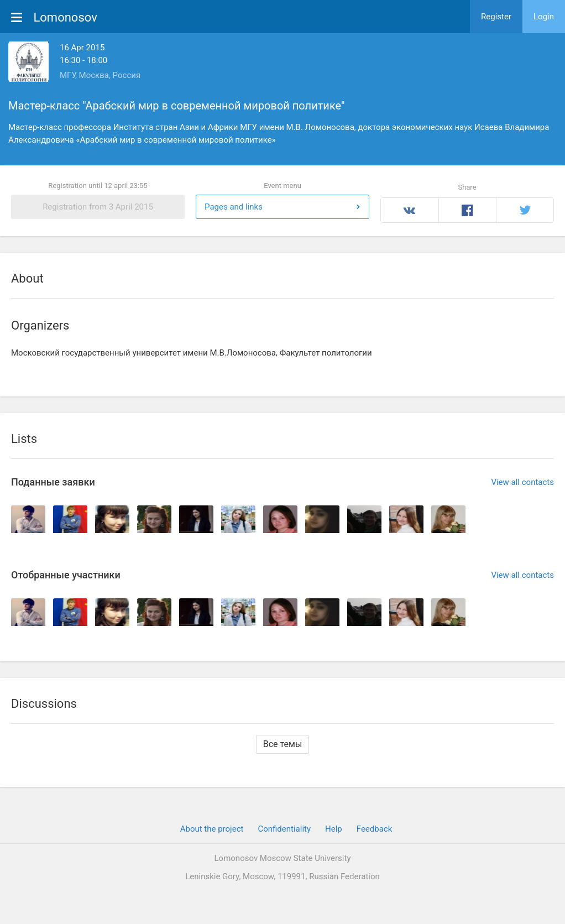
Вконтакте (410, 210)
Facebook (467, 210)
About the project (212, 829)
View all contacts (522, 482)
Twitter (525, 210)
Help (334, 829)
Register (496, 17)
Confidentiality (284, 829)
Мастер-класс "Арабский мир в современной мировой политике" (176, 106)
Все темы (283, 744)
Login (544, 17)
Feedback (375, 829)
